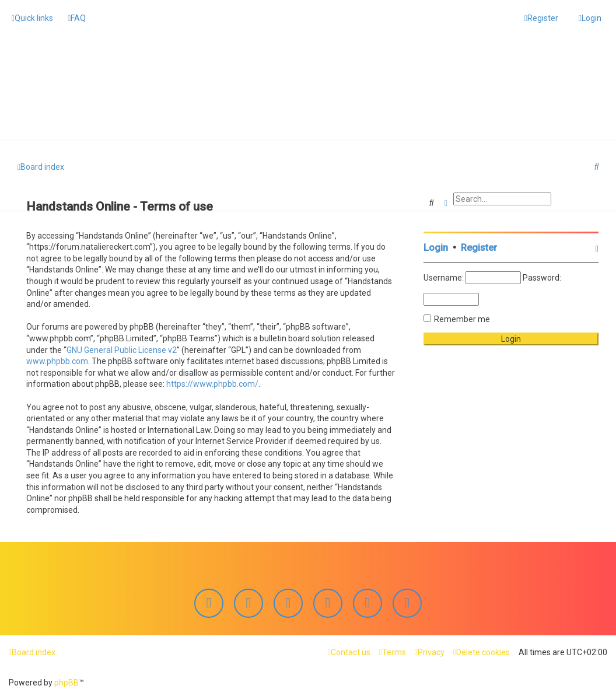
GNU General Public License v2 (122, 348)
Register (479, 246)
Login (436, 246)
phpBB (66, 683)
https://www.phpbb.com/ (212, 383)
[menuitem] (77, 18)
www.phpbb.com (57, 360)
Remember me (462, 318)
